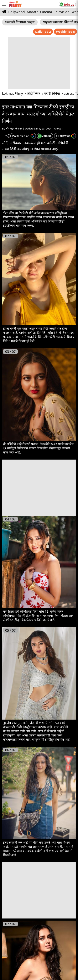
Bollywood (17, 12)
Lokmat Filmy (12, 93)
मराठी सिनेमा (52, 93)
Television (62, 12)
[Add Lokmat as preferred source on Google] (23, 136)
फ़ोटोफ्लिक (33, 93)
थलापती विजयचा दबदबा (20, 22)
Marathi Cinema (39, 12)
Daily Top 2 (43, 32)
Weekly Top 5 (65, 32)
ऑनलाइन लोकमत (14, 129)
